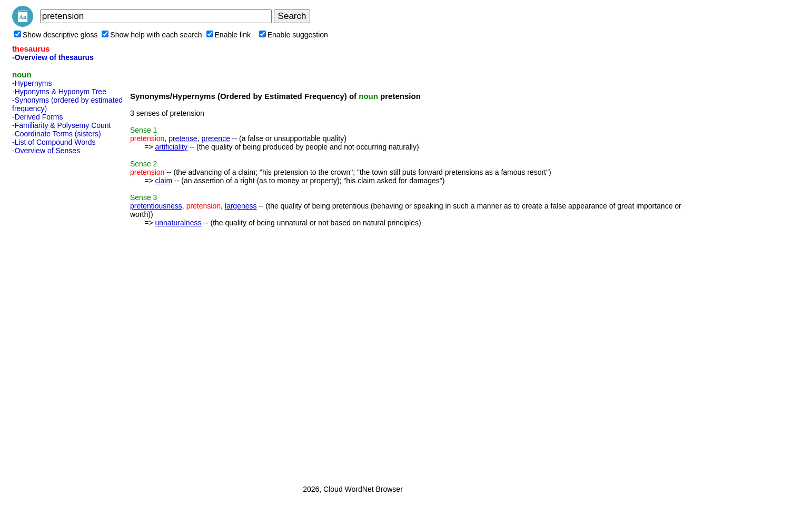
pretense (183, 138)
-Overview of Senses (46, 151)
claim (164, 181)
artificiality (171, 147)
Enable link (229, 35)
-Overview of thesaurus (53, 57)
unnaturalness (178, 223)
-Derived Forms (37, 117)
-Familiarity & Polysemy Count (62, 125)
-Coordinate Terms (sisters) (57, 134)
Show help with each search (152, 35)
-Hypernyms (32, 83)
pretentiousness (156, 206)
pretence (215, 138)
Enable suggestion (294, 35)
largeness (241, 206)
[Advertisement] (54, 316)
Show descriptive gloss (56, 35)
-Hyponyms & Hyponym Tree (59, 92)
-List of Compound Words (54, 142)
